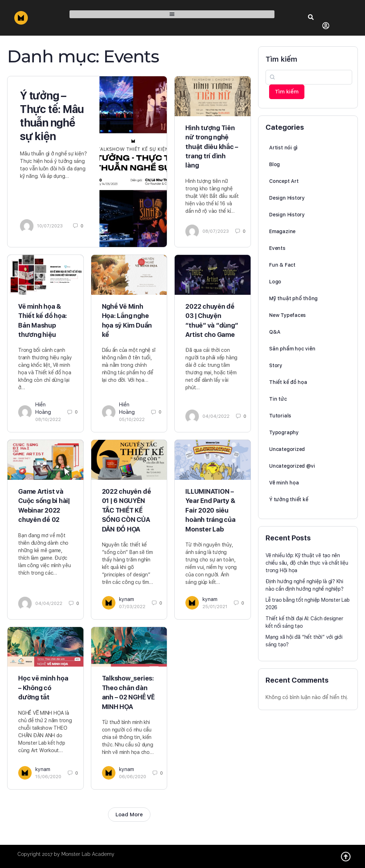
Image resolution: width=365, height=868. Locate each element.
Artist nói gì (283, 148)
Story (276, 365)
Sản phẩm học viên (292, 349)
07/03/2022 (132, 607)
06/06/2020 (133, 777)
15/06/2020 (48, 777)
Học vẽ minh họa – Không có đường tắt (43, 688)
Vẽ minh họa (284, 483)
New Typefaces (287, 315)
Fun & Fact (282, 265)
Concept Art (284, 181)
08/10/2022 (48, 419)
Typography (284, 432)
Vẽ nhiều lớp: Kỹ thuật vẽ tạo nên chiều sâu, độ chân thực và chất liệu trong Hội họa (307, 563)
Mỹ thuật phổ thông (293, 298)
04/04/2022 (216, 416)
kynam (127, 599)
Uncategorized (287, 449)
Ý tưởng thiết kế (289, 499)
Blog (274, 164)
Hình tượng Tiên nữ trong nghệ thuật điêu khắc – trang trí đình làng (212, 147)
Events (277, 248)
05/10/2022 (132, 419)
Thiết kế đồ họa (288, 382)
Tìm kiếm (281, 59)
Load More (129, 815)
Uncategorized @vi (292, 466)
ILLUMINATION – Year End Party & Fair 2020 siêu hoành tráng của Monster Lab (210, 510)
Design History (287, 198)
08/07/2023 (216, 231)
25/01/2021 (215, 607)
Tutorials (280, 416)
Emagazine (282, 231)
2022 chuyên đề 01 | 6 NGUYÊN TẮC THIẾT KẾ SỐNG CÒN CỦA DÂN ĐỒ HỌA (127, 510)
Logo (275, 282)
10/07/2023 (50, 226)
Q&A (275, 332)
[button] (172, 14)
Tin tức (278, 399)
